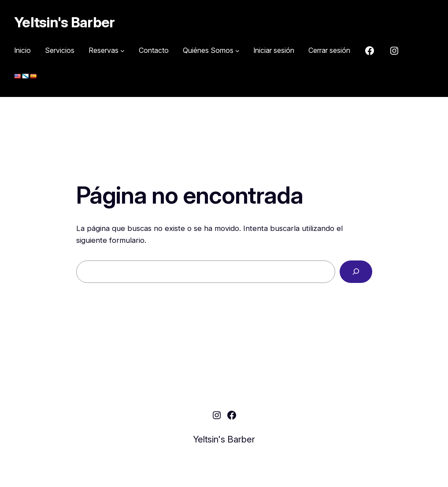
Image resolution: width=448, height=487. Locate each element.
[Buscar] (356, 272)
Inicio (22, 50)
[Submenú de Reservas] (107, 51)
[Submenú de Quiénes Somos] (211, 51)
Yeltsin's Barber (65, 22)
